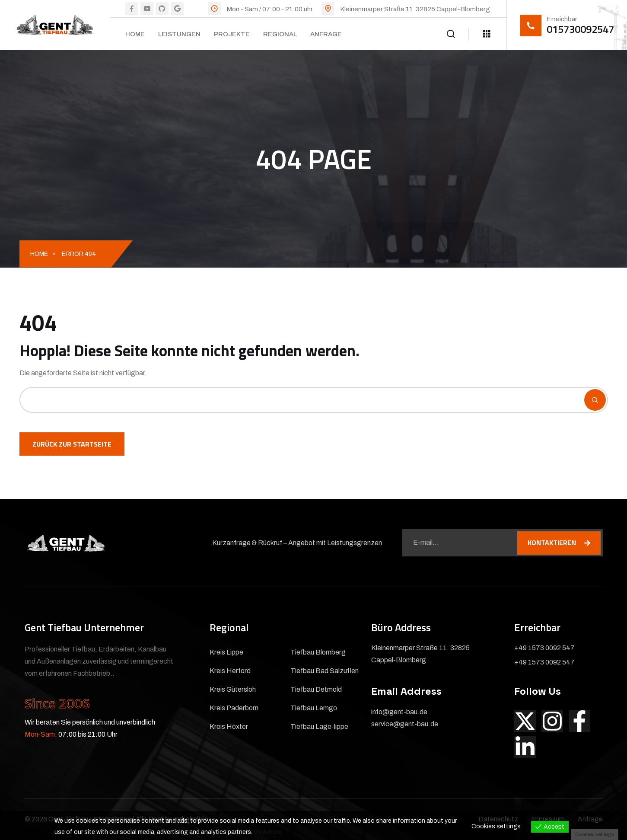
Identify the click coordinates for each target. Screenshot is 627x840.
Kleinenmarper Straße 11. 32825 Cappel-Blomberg (415, 9)
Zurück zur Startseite (72, 444)
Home (135, 34)
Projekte (232, 34)
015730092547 (580, 29)
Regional (280, 34)
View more (268, 832)
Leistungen (179, 34)
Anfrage (326, 34)
